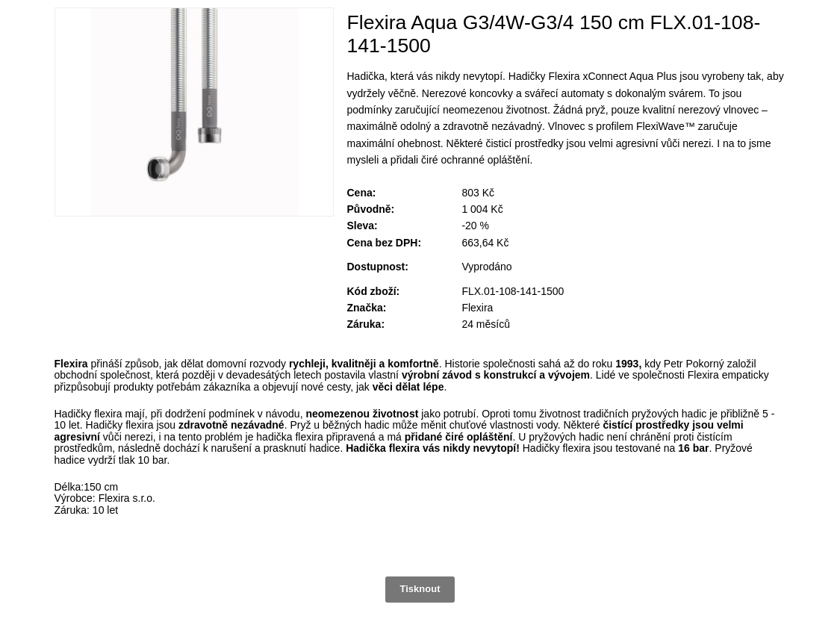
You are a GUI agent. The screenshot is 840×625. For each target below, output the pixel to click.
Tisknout (420, 589)
